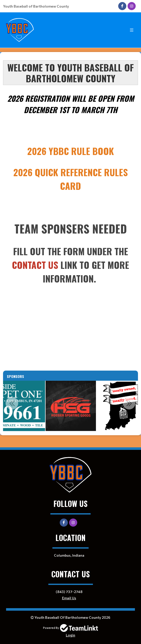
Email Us (69, 598)
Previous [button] (12, 403)
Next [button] (129, 403)
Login (70, 635)
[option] (71, 406)
